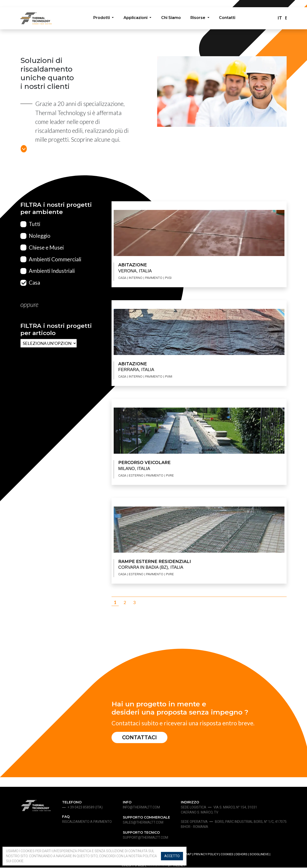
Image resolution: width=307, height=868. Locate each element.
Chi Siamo (171, 18)
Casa (34, 283)
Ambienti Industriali (52, 271)
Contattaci (141, 738)
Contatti (228, 18)
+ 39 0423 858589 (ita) (85, 808)
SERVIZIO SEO (157, 866)
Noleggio (40, 236)
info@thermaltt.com (141, 808)
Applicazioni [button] (136, 18)
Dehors (242, 855)
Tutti (35, 224)
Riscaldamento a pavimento (87, 822)
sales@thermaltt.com (143, 823)
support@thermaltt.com (145, 838)
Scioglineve (259, 855)
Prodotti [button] (101, 18)
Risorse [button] (199, 18)
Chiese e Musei (46, 248)
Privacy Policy (206, 855)
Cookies (227, 855)
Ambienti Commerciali (55, 259)
